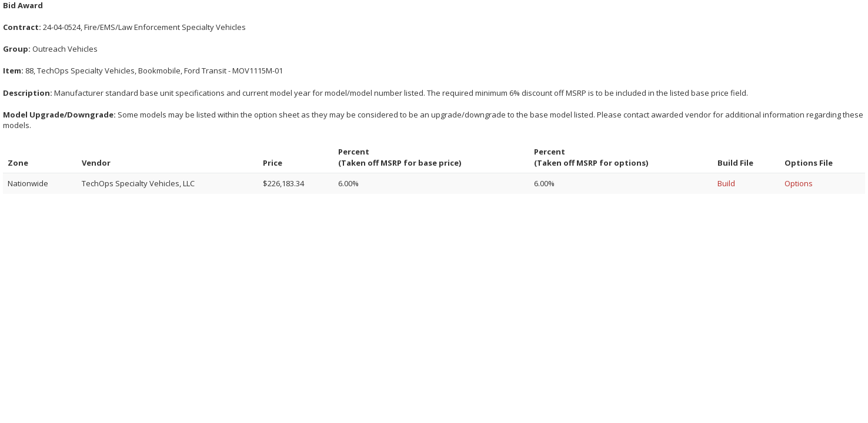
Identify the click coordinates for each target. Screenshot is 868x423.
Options (799, 183)
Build (726, 183)
